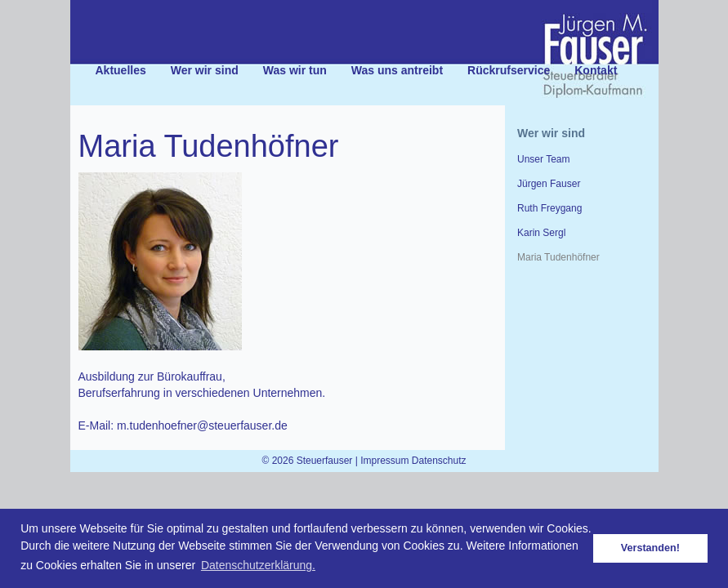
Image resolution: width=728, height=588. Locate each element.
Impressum (384, 461)
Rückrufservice (509, 70)
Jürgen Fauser (549, 184)
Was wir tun (295, 70)
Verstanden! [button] (650, 548)
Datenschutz (439, 461)
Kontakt (596, 70)
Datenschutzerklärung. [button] (258, 565)
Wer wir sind (205, 70)
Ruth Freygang (549, 208)
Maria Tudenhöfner (558, 257)
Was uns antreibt (397, 70)
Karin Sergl (541, 233)
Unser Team (543, 159)
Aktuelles (121, 70)
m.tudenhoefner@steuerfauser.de (202, 425)
